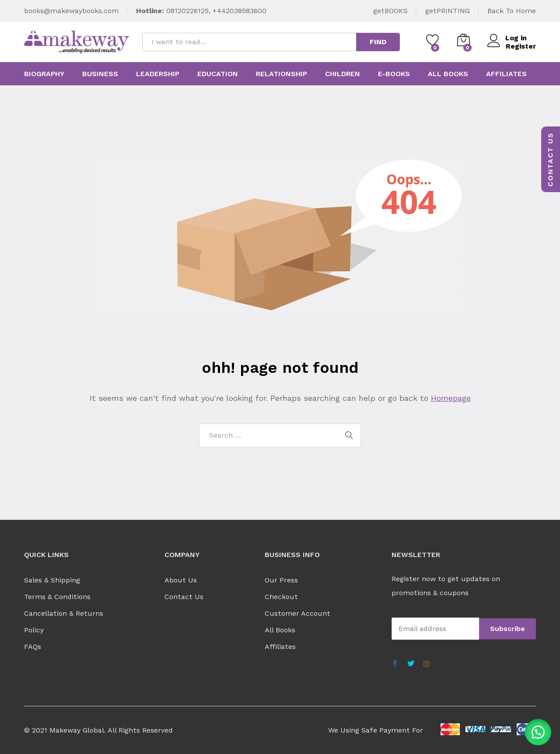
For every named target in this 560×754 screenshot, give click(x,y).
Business (100, 74)
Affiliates (506, 74)
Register (521, 46)
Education (218, 74)
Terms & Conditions (57, 597)
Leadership (158, 74)
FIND (378, 42)
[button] (538, 732)
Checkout (281, 597)
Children (343, 74)
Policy (34, 630)
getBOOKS (390, 11)
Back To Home (512, 11)
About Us (181, 580)
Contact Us (184, 597)
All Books (280, 630)
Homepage (451, 398)
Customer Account (297, 613)
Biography (44, 74)
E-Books (394, 74)
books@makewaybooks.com (71, 11)
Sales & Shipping (52, 580)
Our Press (281, 580)
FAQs (33, 647)
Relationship (282, 74)
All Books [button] (448, 74)
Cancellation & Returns (64, 613)
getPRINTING (448, 11)
